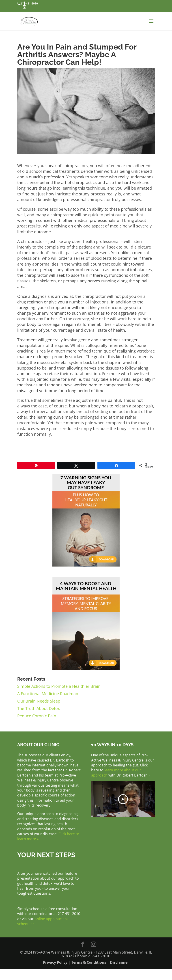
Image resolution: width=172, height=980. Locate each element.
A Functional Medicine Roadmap (48, 694)
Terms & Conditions (89, 962)
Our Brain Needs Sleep (39, 701)
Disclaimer (119, 962)
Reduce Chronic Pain (37, 716)
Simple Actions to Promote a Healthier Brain (59, 686)
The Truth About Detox (39, 708)
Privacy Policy (55, 962)
